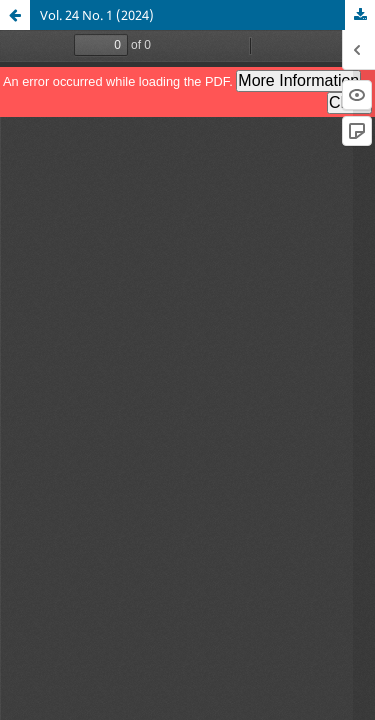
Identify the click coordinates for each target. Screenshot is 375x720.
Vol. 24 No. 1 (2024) (97, 15)
